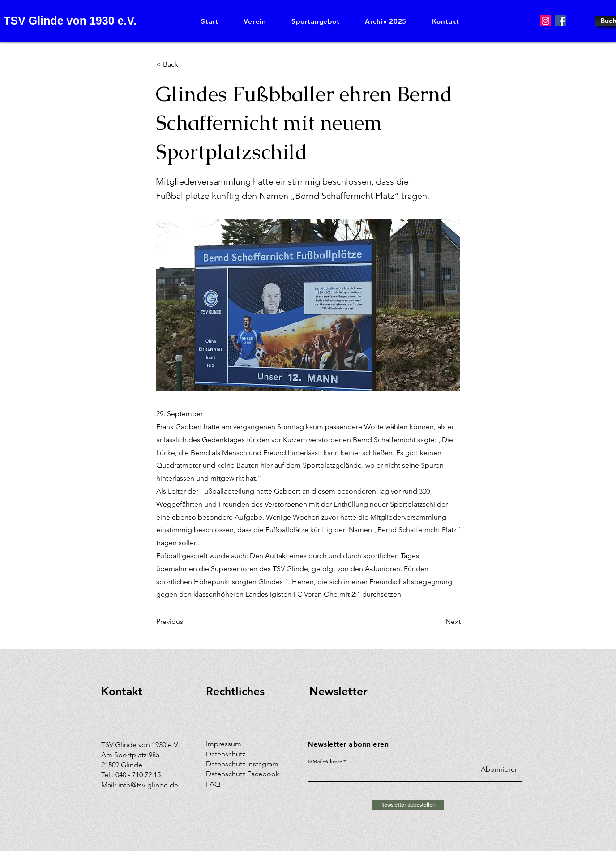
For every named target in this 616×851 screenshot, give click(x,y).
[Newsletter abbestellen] (408, 805)
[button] (255, 21)
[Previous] (186, 622)
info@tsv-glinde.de (148, 785)
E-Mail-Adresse (325, 761)
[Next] (438, 622)
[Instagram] (545, 21)
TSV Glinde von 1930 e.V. (70, 21)
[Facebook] (561, 21)
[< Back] (186, 64)
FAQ (213, 784)
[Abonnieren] (496, 770)
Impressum (224, 744)
